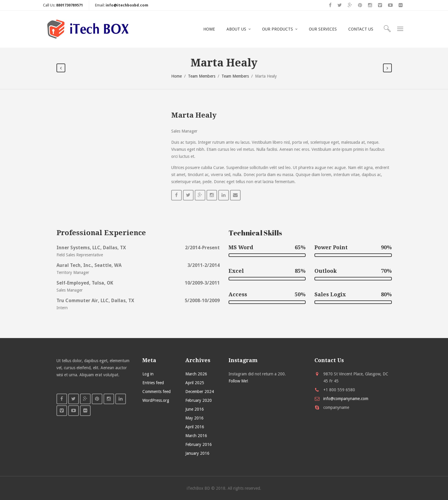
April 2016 (195, 427)
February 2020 (199, 400)
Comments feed (156, 392)
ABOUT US (236, 29)
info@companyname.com (346, 399)
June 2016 (195, 409)
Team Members (202, 76)
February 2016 (199, 444)
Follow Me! (238, 381)
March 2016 (196, 436)
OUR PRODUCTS (278, 29)
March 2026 (196, 374)
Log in (148, 374)
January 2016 (197, 453)
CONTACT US (361, 29)
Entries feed (153, 383)
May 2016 (194, 418)
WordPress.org (156, 400)
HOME (209, 29)
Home (176, 76)
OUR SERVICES (323, 29)
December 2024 (200, 392)
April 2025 (195, 383)
